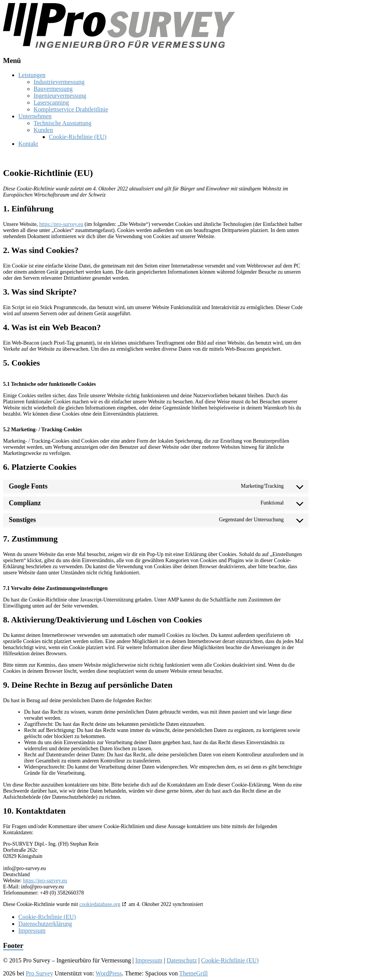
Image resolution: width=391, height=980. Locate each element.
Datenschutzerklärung (45, 924)
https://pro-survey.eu (61, 224)
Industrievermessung (59, 82)
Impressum (32, 931)
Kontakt (28, 144)
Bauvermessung (53, 89)
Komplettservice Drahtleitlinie (71, 109)
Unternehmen (35, 116)
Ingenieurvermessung (60, 96)
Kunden (43, 130)
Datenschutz (182, 960)
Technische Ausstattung (62, 123)
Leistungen (32, 75)
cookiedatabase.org (100, 904)
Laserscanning (51, 102)
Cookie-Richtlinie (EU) (78, 137)
